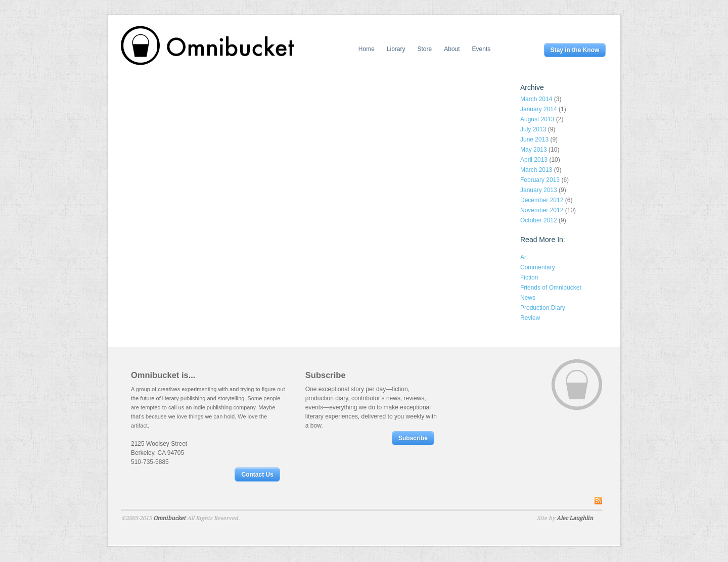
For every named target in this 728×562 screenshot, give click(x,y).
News (528, 298)
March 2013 (536, 170)
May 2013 (534, 150)
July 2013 (533, 129)
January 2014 (539, 109)
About (452, 49)
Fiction (529, 277)
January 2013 (539, 190)
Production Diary (543, 308)
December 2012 (542, 200)
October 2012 (539, 220)
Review (530, 318)
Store (425, 49)
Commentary (538, 267)
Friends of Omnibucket (551, 288)
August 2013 (537, 119)
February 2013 (540, 180)
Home (367, 49)
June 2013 (534, 139)
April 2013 (534, 160)
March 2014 (536, 99)
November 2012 (542, 210)
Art (524, 257)
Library (396, 49)
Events (482, 49)
